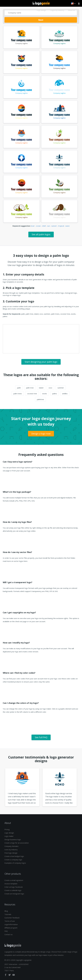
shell (44, 226)
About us (71, 10)
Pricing (7, 829)
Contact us (9, 934)
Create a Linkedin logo (13, 890)
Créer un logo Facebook (14, 887)
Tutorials (8, 914)
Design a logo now (41, 434)
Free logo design (11, 853)
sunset (54, 226)
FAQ (6, 931)
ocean (38, 226)
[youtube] (14, 975)
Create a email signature (14, 880)
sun (49, 226)
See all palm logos (41, 234)
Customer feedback (12, 918)
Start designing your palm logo (41, 362)
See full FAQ (41, 737)
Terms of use (10, 921)
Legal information (11, 924)
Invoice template (11, 884)
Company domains (11, 846)
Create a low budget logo (14, 856)
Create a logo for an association (17, 843)
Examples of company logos (15, 863)
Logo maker (9, 836)
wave (67, 226)
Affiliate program (11, 928)
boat (33, 226)
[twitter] (10, 975)
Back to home (41, 3)
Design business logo (13, 839)
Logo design (41, 10)
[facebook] (6, 975)
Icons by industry (11, 850)
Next (41, 20)
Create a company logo (13, 860)
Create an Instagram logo (14, 894)
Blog (6, 911)
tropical (61, 226)
